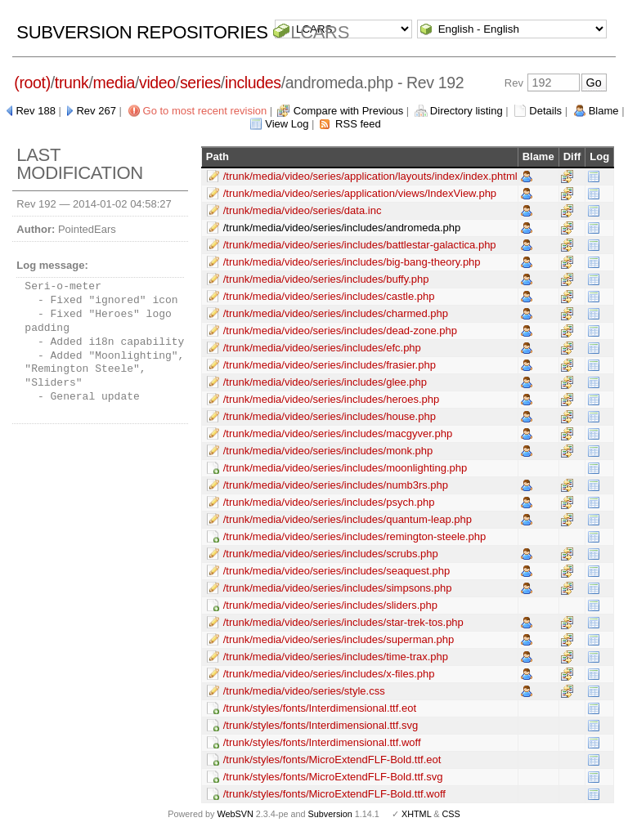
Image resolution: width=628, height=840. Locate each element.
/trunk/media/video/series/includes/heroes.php (331, 399)
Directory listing (467, 111)
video (157, 83)
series (200, 83)
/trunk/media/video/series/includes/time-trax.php (336, 657)
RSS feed (358, 124)
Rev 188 (35, 111)
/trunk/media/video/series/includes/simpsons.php (338, 588)
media (114, 83)
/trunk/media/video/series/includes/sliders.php (330, 605)
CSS (451, 814)
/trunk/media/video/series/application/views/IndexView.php (360, 193)
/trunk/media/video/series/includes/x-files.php (329, 674)
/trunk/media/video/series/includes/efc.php (322, 348)
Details (545, 111)
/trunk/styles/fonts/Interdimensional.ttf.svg (321, 725)
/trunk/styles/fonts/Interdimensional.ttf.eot (320, 708)
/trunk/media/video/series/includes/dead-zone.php (340, 331)
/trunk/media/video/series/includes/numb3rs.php (336, 485)
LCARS (320, 32)
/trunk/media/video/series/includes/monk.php (328, 451)
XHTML (416, 814)
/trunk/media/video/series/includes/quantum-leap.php (348, 519)
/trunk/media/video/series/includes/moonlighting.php (345, 468)
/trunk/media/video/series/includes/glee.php (325, 382)
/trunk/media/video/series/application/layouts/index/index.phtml (370, 176)
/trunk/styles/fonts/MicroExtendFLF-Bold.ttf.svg (333, 777)
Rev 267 (96, 111)
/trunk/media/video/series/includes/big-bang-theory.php (352, 262)
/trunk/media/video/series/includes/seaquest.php (337, 571)
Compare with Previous (348, 111)
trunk (72, 83)
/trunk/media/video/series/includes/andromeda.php (342, 228)
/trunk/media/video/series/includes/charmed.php (336, 313)
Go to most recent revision (205, 111)
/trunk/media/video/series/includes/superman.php (339, 639)
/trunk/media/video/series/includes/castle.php (329, 296)
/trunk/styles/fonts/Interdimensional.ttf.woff (322, 742)
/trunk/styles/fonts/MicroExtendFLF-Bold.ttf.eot (332, 760)
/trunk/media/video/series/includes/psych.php (329, 502)
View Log (287, 124)
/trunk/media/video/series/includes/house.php (330, 416)
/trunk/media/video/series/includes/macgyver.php (338, 433)
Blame (604, 111)
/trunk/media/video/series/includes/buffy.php (326, 279)
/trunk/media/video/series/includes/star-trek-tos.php (343, 622)
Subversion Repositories (142, 32)
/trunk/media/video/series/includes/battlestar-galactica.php (360, 245)
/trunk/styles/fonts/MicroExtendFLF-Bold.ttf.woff (334, 794)
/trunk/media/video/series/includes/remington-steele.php (355, 536)
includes (253, 83)
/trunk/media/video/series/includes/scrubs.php (331, 554)
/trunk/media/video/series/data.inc (303, 210)
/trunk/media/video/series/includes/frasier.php (330, 365)
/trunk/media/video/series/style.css (304, 691)
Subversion (330, 814)
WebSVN (235, 814)
